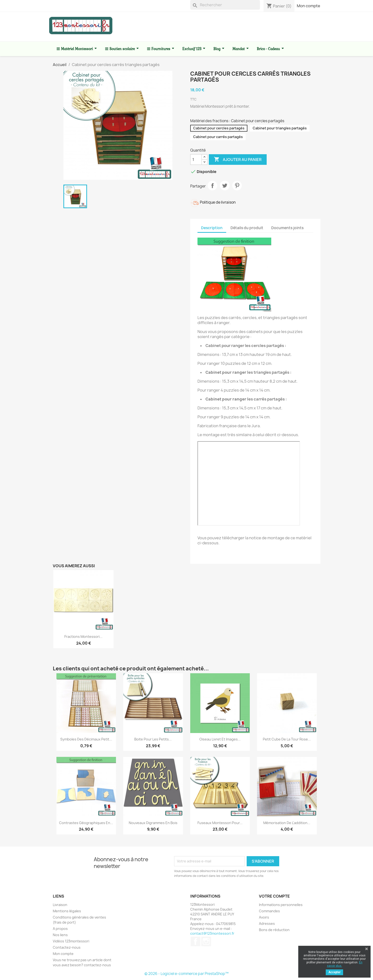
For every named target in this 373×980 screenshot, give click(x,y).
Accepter (334, 972)
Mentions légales (67, 911)
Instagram (206, 941)
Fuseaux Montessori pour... (220, 823)
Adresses (267, 923)
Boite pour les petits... (153, 739)
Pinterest (237, 186)
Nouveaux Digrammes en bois (153, 823)
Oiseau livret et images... (220, 739)
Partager (212, 186)
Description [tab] (212, 228)
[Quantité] (196, 160)
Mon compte (309, 6)
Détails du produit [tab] (247, 228)
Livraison (60, 905)
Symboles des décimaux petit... (86, 739)
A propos (60, 929)
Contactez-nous (67, 947)
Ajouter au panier (238, 160)
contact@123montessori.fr (212, 933)
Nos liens (60, 935)
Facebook (196, 941)
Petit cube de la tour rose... (287, 739)
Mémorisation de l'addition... (287, 823)
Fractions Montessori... (83, 637)
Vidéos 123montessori (71, 941)
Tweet (225, 186)
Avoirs (264, 917)
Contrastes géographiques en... (86, 823)
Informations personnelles (281, 905)
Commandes (269, 911)
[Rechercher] (225, 5)
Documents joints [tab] (287, 228)
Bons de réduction (274, 930)
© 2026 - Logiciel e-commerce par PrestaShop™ (186, 974)
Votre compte (274, 896)
